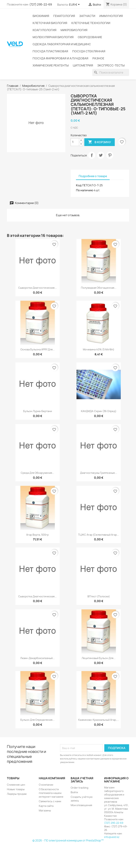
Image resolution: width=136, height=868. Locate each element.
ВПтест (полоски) (99, 596)
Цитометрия (83, 65)
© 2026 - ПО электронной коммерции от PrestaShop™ (68, 841)
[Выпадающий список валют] (75, 5)
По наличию (85, 190)
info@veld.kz (112, 837)
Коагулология (45, 30)
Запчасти (87, 16)
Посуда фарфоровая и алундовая (60, 58)
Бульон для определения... (37, 720)
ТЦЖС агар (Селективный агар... (99, 535)
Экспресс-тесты (111, 65)
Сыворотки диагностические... (38, 288)
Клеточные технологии (91, 23)
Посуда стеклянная (89, 51)
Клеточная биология (50, 23)
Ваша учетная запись (82, 780)
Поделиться (92, 155)
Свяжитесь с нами (50, 801)
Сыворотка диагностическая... (37, 596)
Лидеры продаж (17, 794)
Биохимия (41, 16)
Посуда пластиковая (50, 51)
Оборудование (90, 37)
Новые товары (16, 789)
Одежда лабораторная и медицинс (62, 44)
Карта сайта (46, 806)
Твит (101, 155)
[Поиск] (111, 72)
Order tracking (80, 788)
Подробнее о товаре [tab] (93, 176)
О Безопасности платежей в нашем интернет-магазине (51, 793)
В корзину (100, 142)
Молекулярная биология (53, 37)
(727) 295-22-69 (41, 4)
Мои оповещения (81, 805)
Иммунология (111, 16)
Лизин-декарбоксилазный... (37, 658)
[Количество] (75, 142)
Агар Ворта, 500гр (37, 535)
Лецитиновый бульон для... (99, 658)
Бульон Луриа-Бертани (38, 411)
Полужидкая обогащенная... (99, 288)
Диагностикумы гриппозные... (99, 473)
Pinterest (110, 155)
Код (79, 185)
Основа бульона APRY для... (38, 349)
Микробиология (74, 30)
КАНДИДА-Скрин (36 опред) (99, 411)
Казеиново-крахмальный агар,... (99, 720)
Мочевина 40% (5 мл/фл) (99, 349)
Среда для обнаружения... (37, 473)
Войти (74, 792)
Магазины (45, 810)
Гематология (64, 16)
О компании (46, 785)
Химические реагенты (51, 65)
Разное (98, 58)
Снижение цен (16, 785)
